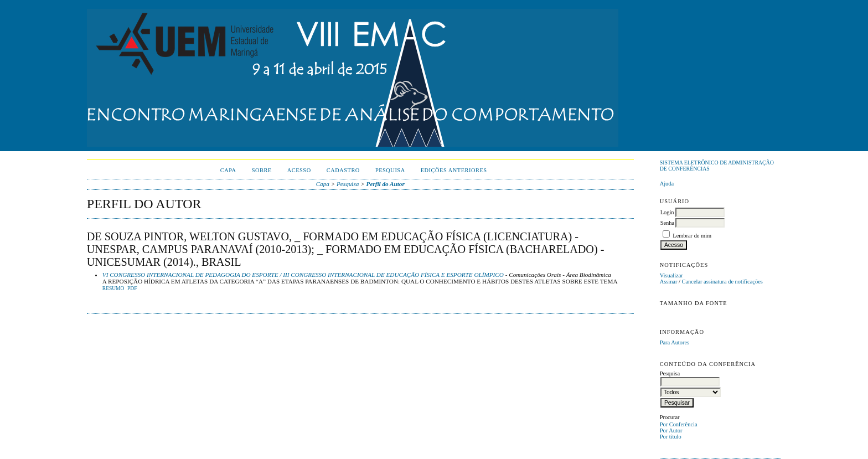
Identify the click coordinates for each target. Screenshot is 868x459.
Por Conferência (679, 424)
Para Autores (675, 342)
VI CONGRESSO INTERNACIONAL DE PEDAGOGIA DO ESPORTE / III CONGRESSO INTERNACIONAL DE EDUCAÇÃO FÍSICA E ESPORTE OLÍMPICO (303, 275)
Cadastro (343, 170)
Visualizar (671, 275)
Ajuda (667, 184)
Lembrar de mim (692, 236)
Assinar (669, 282)
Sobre (262, 170)
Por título (671, 437)
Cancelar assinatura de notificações (722, 282)
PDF (132, 288)
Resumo (113, 288)
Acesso (299, 170)
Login (667, 212)
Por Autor (671, 430)
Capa (228, 170)
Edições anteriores (454, 170)
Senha (667, 223)
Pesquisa (390, 170)
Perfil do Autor (386, 184)
